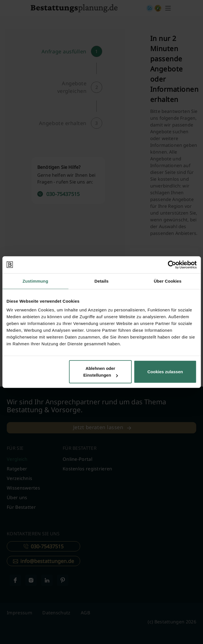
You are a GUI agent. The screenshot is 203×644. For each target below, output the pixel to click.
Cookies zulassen (165, 372)
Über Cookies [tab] (168, 281)
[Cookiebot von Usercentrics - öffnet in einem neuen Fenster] (172, 265)
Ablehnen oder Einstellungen (101, 372)
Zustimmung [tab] (35, 281)
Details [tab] (102, 281)
